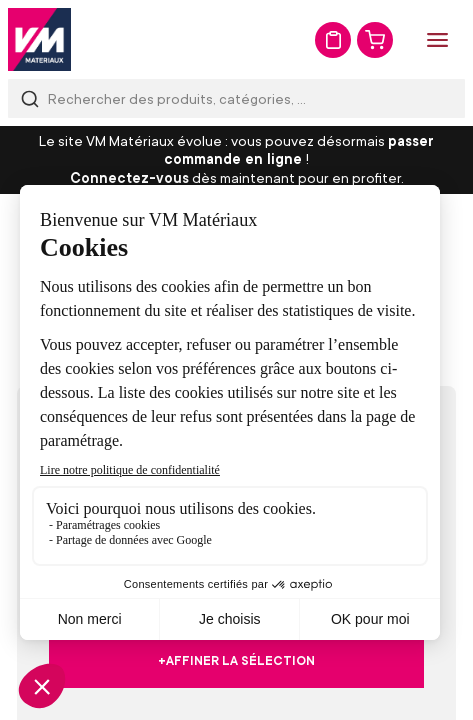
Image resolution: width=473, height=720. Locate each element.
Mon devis (333, 40)
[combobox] (236, 98)
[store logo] (39, 39)
